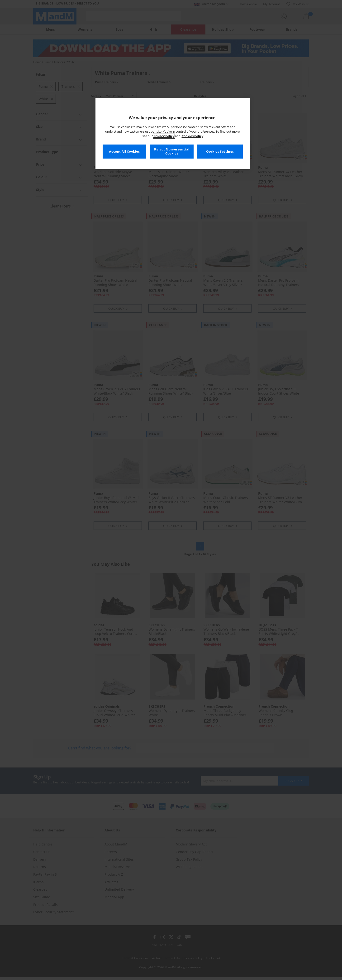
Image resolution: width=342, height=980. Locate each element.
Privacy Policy (164, 136)
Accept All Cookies (124, 152)
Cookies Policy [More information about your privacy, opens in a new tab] (192, 136)
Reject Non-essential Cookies (172, 152)
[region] (173, 134)
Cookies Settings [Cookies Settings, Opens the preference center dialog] (220, 152)
